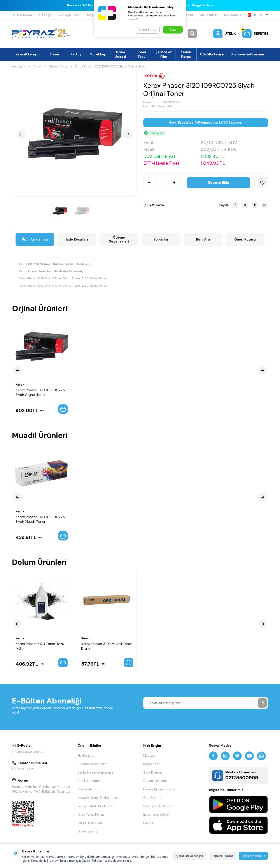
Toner (55, 54)
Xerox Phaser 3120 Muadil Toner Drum (107, 646)
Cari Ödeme (152, 798)
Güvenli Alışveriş (155, 781)
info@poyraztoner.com (29, 752)
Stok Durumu (153, 772)
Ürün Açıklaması (35, 239)
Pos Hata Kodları (90, 781)
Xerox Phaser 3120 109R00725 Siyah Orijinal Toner (40, 392)
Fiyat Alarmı (154, 205)
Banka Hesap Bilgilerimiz (95, 772)
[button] (21, 134)
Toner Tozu (142, 54)
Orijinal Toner (58, 66)
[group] (74, 134)
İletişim (45, 15)
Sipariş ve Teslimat (157, 806)
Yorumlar (161, 239)
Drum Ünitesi (120, 54)
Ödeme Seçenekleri (119, 239)
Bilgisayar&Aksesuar (248, 54)
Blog (90, 15)
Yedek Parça (186, 54)
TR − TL (258, 15)
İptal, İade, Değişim (157, 815)
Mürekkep (98, 54)
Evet (173, 30)
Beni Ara (203, 239)
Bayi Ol (148, 823)
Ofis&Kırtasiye (212, 54)
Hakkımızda (22, 15)
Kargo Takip (69, 15)
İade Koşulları (77, 239)
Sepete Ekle (219, 182)
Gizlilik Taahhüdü (90, 823)
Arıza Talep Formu (91, 815)
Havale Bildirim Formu (159, 789)
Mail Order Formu (90, 789)
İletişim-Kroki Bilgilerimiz (96, 806)
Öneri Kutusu (245, 239)
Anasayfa (19, 66)
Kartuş (76, 54)
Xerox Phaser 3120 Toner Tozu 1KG (40, 646)
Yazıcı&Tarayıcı (28, 54)
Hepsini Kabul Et (253, 856)
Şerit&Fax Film (164, 54)
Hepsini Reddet (222, 856)
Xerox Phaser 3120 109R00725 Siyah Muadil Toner (40, 519)
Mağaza (149, 756)
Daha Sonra (148, 30)
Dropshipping (87, 831)
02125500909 (23, 769)
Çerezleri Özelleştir (190, 856)
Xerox (20, 384)
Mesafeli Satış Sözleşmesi (97, 798)
